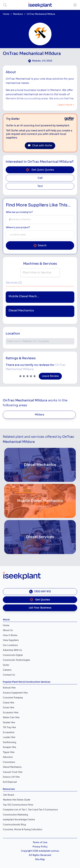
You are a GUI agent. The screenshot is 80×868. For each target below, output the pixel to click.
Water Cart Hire (11, 717)
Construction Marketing (15, 815)
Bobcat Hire (9, 688)
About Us (8, 630)
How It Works (10, 635)
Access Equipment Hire (15, 693)
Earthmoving (9, 742)
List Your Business (40, 608)
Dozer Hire (9, 708)
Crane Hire (9, 703)
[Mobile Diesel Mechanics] (40, 501)
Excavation (9, 732)
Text (40, 186)
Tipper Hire (9, 752)
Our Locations (10, 645)
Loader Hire (9, 737)
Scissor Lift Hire (11, 777)
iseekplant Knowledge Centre (19, 820)
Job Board (8, 795)
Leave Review (50, 376)
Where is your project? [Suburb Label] (18, 227)
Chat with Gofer (40, 146)
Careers (7, 670)
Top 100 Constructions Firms (18, 805)
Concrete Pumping (13, 698)
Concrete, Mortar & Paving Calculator (23, 830)
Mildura (39, 415)
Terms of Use (40, 842)
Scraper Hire (9, 747)
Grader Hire (9, 723)
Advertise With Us (12, 650)
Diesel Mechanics (12, 767)
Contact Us (9, 675)
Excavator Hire (11, 713)
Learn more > (66, 105)
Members (18, 14)
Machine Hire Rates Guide (17, 800)
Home (6, 14)
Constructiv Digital (13, 655)
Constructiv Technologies (16, 660)
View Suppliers (11, 640)
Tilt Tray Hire (9, 727)
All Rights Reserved (40, 855)
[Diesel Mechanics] (40, 465)
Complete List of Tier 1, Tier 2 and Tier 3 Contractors (30, 810)
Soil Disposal (10, 782)
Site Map (40, 859)
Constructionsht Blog (14, 825)
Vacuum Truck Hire (13, 772)
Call (40, 178)
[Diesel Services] (40, 537)
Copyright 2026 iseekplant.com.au (40, 851)
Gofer (6, 665)
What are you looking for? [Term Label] (19, 212)
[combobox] (40, 220)
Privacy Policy (40, 847)
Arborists (8, 757)
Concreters (9, 762)
